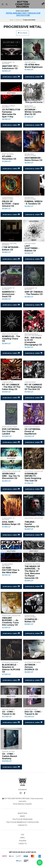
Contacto (22, 825)
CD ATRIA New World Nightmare (34, 66)
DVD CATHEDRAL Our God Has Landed (11, 431)
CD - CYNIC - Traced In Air (9, 713)
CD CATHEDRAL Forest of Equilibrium (33, 431)
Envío (22, 816)
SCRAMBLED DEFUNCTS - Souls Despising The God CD (33, 477)
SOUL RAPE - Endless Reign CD (11, 523)
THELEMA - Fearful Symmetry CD (32, 524)
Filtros (23, 33)
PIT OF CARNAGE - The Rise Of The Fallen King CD (11, 387)
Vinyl (22, 838)
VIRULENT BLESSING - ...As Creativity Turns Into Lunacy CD (10, 621)
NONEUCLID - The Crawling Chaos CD (11, 339)
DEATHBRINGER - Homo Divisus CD (33, 159)
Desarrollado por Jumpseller (22, 804)
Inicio (12, 20)
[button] (11, 77)
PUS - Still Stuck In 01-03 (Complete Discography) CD (33, 341)
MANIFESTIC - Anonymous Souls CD (9, 294)
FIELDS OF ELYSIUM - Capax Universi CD (11, 204)
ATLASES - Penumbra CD (9, 158)
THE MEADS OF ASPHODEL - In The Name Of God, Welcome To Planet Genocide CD (32, 572)
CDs (22, 835)
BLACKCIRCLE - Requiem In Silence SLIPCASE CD (11, 668)
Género (18, 20)
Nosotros (22, 813)
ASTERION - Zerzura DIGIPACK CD (31, 667)
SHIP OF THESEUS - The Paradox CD (34, 293)
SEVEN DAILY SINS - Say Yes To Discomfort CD (11, 476)
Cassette (23, 844)
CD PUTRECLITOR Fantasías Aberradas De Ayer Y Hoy (11, 113)
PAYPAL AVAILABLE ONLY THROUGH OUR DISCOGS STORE (23, 14)
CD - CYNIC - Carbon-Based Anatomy (9, 756)
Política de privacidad (22, 819)
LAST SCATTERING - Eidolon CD (32, 248)
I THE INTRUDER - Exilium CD (11, 248)
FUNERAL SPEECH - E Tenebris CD (33, 203)
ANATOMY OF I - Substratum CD (10, 67)
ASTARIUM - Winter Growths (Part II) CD (33, 112)
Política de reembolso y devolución (22, 822)
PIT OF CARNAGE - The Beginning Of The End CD (33, 387)
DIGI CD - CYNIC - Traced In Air (33, 713)
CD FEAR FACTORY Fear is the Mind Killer (11, 570)
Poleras (23, 841)
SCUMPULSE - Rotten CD (32, 620)
